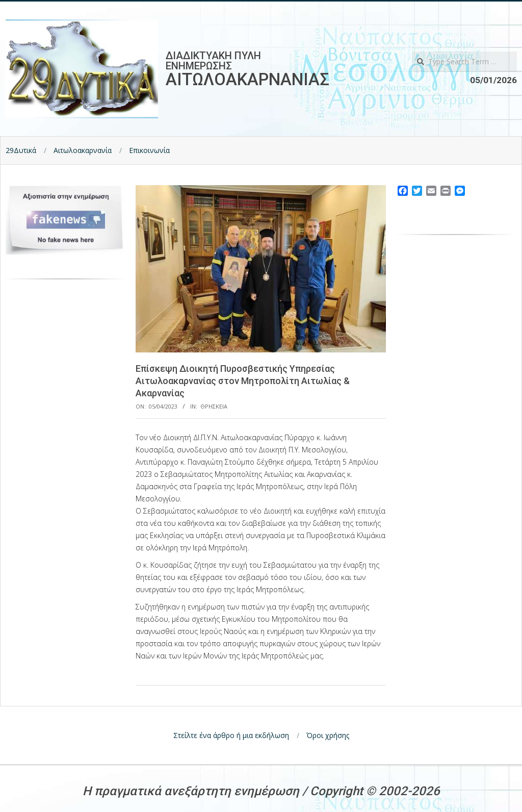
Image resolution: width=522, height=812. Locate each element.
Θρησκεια (214, 406)
